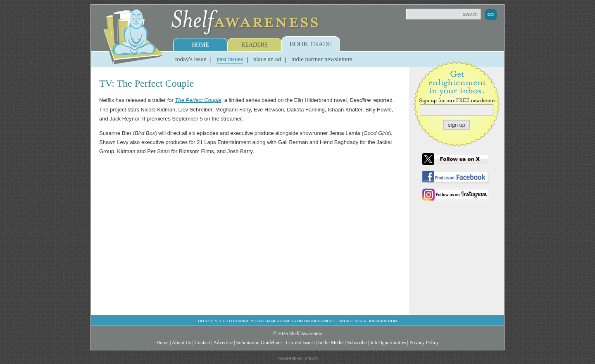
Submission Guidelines (259, 343)
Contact (202, 343)
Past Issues (230, 59)
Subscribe (357, 343)
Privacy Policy (424, 343)
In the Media (331, 343)
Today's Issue (191, 59)
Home (200, 45)
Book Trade (311, 44)
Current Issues (300, 343)
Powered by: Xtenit (297, 359)
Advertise (223, 343)
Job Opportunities (388, 343)
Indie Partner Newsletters (322, 59)
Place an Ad (267, 59)
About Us (182, 343)
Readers (255, 45)
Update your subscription (368, 321)
